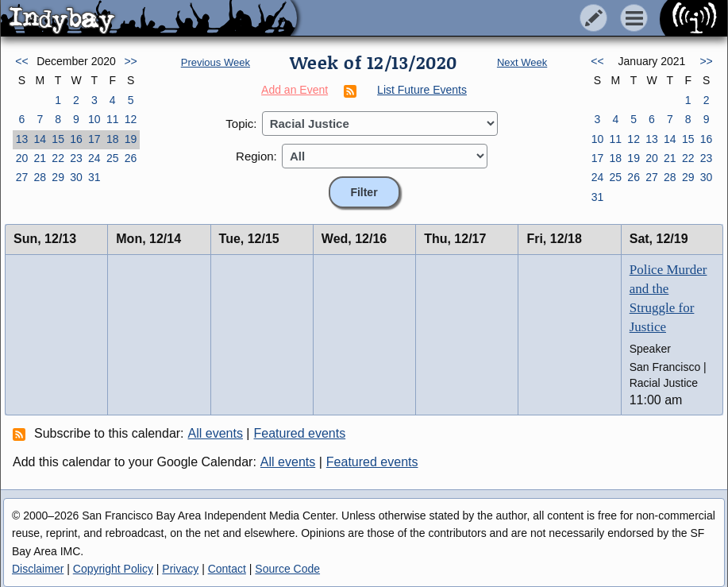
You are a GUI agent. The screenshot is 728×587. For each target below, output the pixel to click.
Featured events (300, 433)
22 (58, 158)
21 (40, 158)
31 (94, 177)
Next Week (522, 62)
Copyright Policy (113, 569)
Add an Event (295, 90)
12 (131, 119)
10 (94, 119)
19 (131, 139)
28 (40, 177)
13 (22, 139)
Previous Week (216, 62)
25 (113, 158)
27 (22, 177)
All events (216, 433)
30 (76, 177)
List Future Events (422, 90)
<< (21, 61)
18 (113, 139)
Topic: (241, 124)
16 (76, 139)
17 (94, 139)
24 (94, 158)
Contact (227, 569)
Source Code (287, 569)
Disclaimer (38, 569)
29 (58, 177)
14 (40, 139)
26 (131, 158)
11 (113, 119)
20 (22, 158)
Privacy (180, 569)
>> (130, 61)
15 (58, 139)
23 (76, 158)
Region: (256, 156)
